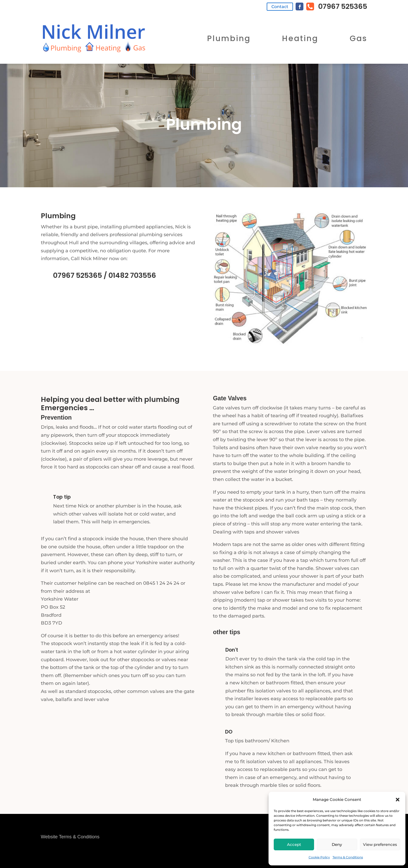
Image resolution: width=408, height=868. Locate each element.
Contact (280, 7)
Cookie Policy (319, 857)
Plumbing (229, 38)
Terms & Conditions (348, 857)
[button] (398, 800)
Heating (300, 38)
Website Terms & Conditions (70, 837)
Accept (294, 844)
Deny (337, 844)
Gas (358, 38)
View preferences (380, 844)
